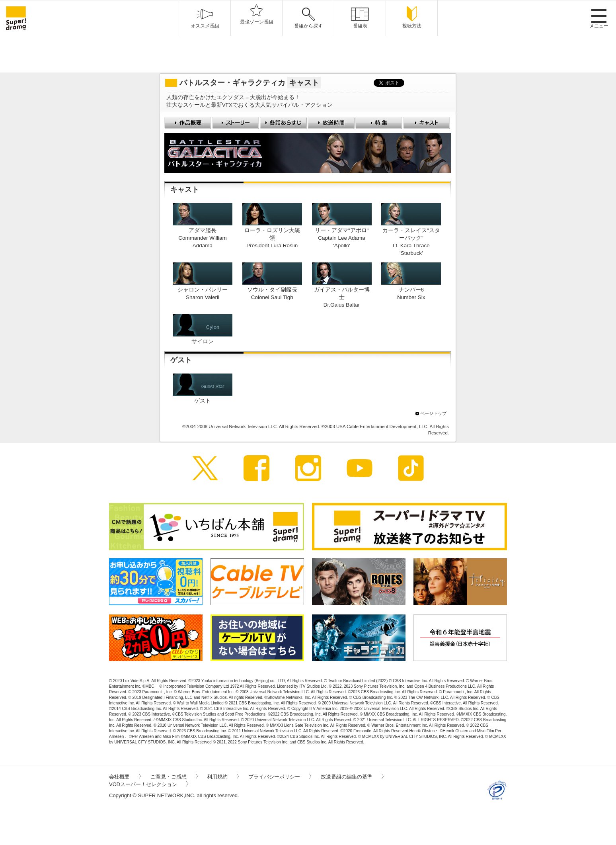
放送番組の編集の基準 (352, 777)
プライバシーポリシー (280, 777)
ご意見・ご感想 (174, 777)
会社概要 (125, 777)
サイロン (203, 341)
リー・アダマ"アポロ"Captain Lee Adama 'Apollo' (342, 238)
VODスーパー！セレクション (149, 784)
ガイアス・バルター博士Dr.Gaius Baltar (342, 297)
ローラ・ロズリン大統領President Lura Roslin (272, 238)
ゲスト (203, 401)
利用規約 (223, 777)
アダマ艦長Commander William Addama (203, 238)
